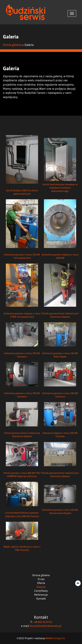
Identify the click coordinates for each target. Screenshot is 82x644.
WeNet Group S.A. (56, 638)
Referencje (41, 595)
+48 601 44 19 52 (42, 622)
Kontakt (41, 598)
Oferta (41, 583)
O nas (41, 579)
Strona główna (12, 45)
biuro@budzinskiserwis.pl (46, 626)
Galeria (41, 587)
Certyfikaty (41, 591)
